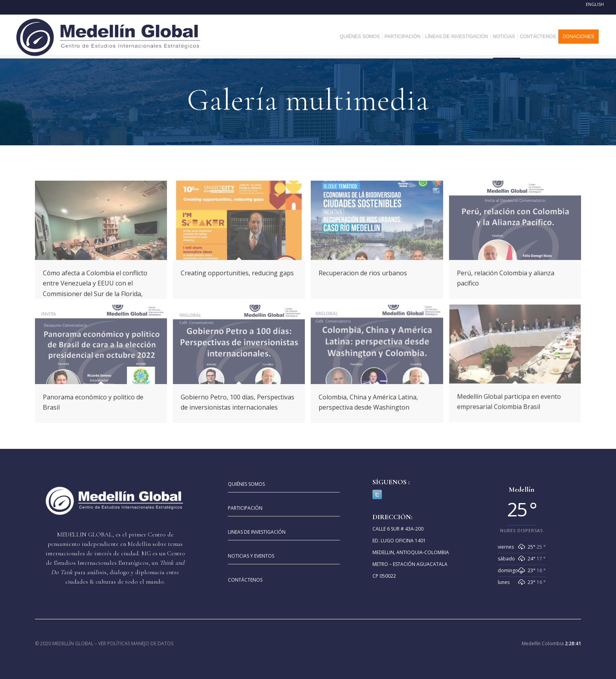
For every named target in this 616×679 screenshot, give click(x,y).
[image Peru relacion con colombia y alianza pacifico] (518, 243)
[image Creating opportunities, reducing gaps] (242, 243)
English (595, 4)
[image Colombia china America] (380, 367)
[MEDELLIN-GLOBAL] (109, 37)
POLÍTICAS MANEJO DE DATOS (140, 643)
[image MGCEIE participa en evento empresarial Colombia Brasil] (518, 367)
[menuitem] (363, 37)
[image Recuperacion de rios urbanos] (380, 243)
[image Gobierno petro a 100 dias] (242, 367)
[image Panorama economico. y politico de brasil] (104, 367)
